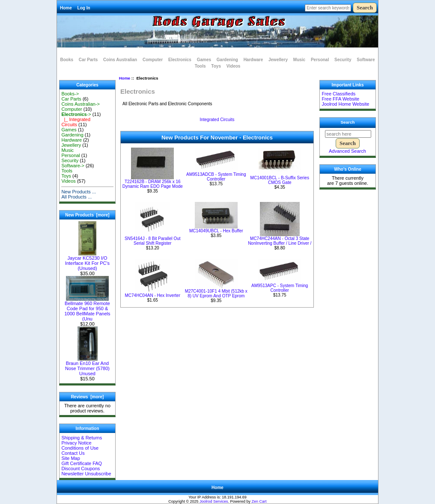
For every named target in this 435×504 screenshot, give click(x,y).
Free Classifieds (338, 94)
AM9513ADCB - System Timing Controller (216, 177)
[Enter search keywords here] (328, 8)
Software (366, 60)
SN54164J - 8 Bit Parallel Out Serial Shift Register (153, 241)
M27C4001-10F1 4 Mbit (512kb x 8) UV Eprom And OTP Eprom (216, 294)
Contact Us (73, 453)
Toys (216, 66)
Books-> (70, 94)
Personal (320, 60)
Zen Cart (259, 501)
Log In (84, 8)
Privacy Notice (76, 443)
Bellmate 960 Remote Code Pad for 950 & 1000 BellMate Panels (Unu (87, 309)
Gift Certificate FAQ (82, 463)
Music (299, 60)
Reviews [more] (88, 397)
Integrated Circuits (217, 119)
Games (204, 60)
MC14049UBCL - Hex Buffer (216, 231)
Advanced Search (347, 151)
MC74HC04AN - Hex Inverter (153, 295)
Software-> (73, 166)
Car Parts (88, 60)
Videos (234, 66)
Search (348, 122)
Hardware (253, 60)
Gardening (227, 60)
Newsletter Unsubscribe (86, 474)
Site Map (70, 458)
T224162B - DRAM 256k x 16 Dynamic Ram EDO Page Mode (153, 184)
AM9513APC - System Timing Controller (280, 288)
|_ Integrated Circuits (76, 122)
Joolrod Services (214, 501)
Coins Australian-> (80, 104)
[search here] (348, 134)
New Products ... (79, 192)
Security (343, 60)
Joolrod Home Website (345, 104)
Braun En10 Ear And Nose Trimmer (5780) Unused (87, 366)
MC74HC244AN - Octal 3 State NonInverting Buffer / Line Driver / (280, 241)
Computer (153, 60)
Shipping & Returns (82, 438)
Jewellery (278, 60)
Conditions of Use (80, 448)
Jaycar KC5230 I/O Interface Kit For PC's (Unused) (87, 261)
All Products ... (76, 197)
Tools (200, 66)
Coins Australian (120, 60)
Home (66, 8)
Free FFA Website (340, 99)
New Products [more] (87, 215)
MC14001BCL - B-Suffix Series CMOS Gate (280, 180)
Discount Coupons (80, 468)
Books (67, 60)
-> (76, 114)
